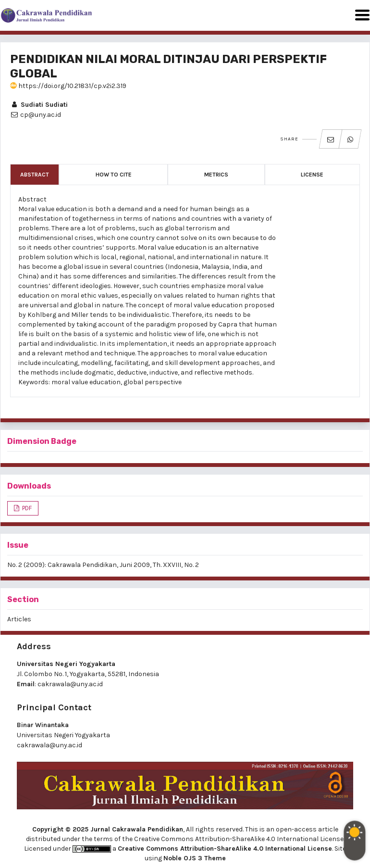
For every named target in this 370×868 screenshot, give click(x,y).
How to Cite (114, 175)
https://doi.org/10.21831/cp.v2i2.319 (68, 86)
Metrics (216, 175)
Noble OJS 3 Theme (195, 858)
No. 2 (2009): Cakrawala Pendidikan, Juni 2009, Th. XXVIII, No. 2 (103, 565)
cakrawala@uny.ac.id (70, 684)
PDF (26, 508)
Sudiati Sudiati (39, 105)
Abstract (35, 175)
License (312, 175)
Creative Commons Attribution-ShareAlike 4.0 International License (225, 849)
